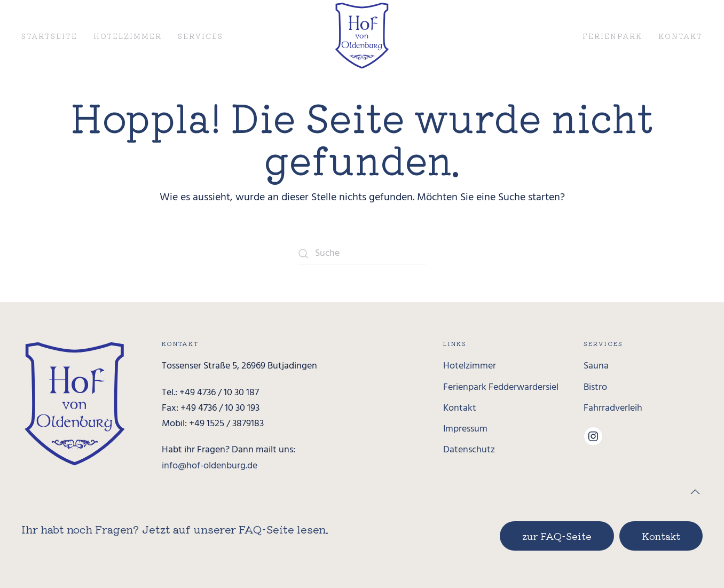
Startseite (49, 36)
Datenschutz (469, 450)
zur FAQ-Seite (557, 536)
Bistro (595, 387)
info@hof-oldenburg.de (210, 466)
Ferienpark (612, 36)
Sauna (596, 366)
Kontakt (460, 408)
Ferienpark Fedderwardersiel (501, 387)
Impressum (465, 429)
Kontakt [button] (680, 36)
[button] (695, 492)
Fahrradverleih (613, 408)
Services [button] (200, 36)
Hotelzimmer (128, 36)
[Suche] (362, 254)
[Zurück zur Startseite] (362, 36)
